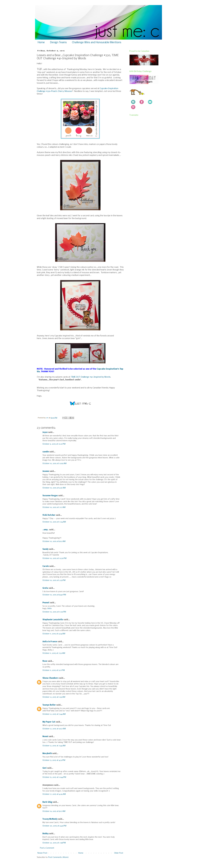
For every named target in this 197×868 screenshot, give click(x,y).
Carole (46, 566)
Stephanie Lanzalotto (53, 620)
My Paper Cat (49, 722)
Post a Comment (47, 848)
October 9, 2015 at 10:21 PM (54, 444)
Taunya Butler (49, 705)
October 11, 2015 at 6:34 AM (54, 634)
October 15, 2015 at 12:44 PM (54, 777)
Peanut (46, 603)
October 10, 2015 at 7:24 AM (54, 522)
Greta (45, 588)
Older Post (119, 853)
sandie (46, 452)
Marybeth (47, 754)
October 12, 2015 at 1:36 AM (54, 697)
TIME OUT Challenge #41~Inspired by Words (91, 377)
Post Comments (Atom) (58, 857)
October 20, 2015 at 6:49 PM (54, 826)
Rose (45, 661)
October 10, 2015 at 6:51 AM (54, 488)
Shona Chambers (50, 678)
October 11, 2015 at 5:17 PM (54, 670)
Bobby (45, 834)
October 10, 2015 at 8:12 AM (54, 541)
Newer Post (42, 853)
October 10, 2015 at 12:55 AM (54, 464)
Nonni (45, 737)
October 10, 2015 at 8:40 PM (54, 595)
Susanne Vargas (50, 496)
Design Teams (58, 43)
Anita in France (50, 642)
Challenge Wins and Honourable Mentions (97, 43)
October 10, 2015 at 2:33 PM (54, 580)
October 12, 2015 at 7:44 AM (54, 714)
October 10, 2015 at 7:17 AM (54, 507)
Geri (45, 768)
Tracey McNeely (50, 819)
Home (41, 43)
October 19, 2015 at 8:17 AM (54, 811)
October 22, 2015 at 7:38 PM (54, 843)
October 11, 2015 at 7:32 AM (54, 653)
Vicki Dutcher (49, 515)
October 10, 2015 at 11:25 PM (54, 612)
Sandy (45, 549)
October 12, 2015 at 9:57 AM (54, 729)
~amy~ (46, 530)
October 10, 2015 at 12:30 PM (54, 558)
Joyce (45, 432)
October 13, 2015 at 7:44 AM (54, 746)
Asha (49, 609)
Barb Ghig (47, 802)
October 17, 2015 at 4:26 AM (54, 794)
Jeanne (46, 471)
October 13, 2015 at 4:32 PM (54, 760)
